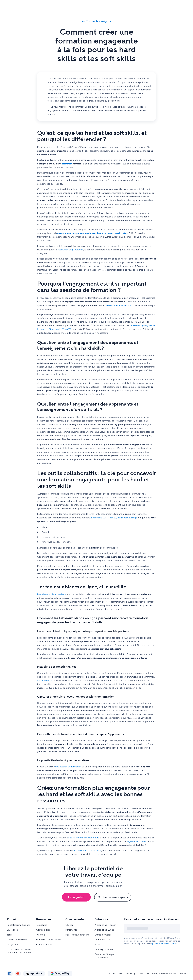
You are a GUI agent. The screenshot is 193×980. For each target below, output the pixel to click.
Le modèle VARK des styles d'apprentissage (114, 518)
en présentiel (80, 851)
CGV (120, 974)
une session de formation (68, 767)
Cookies (182, 974)
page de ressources (137, 841)
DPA (147, 974)
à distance (96, 851)
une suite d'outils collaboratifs (84, 838)
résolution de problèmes (71, 250)
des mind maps (45, 681)
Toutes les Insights (97, 21)
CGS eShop (130, 974)
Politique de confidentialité (164, 974)
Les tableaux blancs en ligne (52, 594)
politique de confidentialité (165, 944)
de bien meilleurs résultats (119, 305)
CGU (140, 974)
